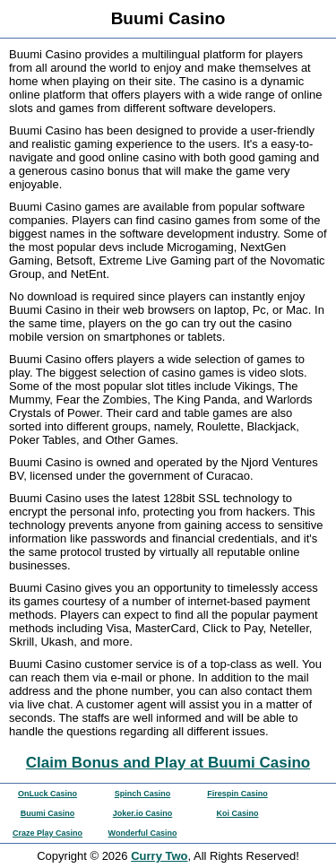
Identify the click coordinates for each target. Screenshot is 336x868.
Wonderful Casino (143, 833)
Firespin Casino (237, 794)
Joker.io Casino (143, 813)
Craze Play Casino (47, 833)
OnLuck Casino (47, 794)
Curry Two (159, 856)
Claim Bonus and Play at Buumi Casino (168, 763)
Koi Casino (237, 813)
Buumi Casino (48, 813)
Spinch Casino (143, 794)
